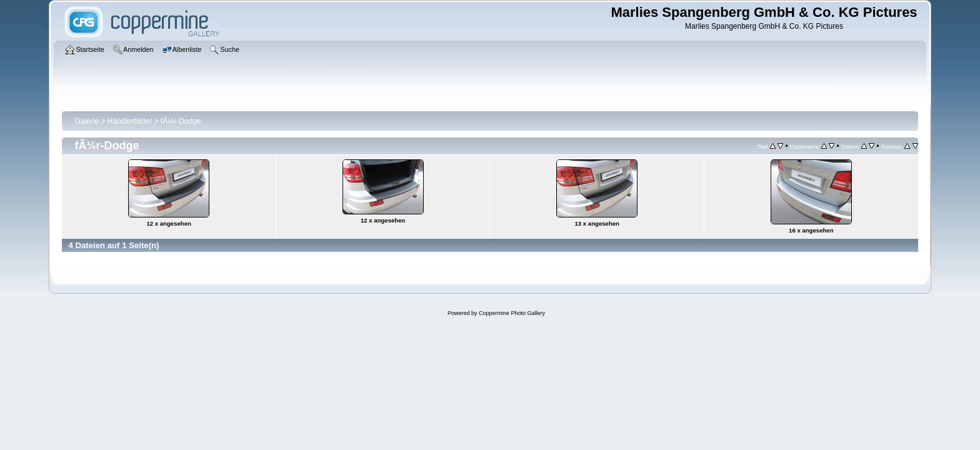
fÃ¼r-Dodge (181, 121)
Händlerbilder (130, 121)
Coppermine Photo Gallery (512, 313)
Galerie (87, 121)
